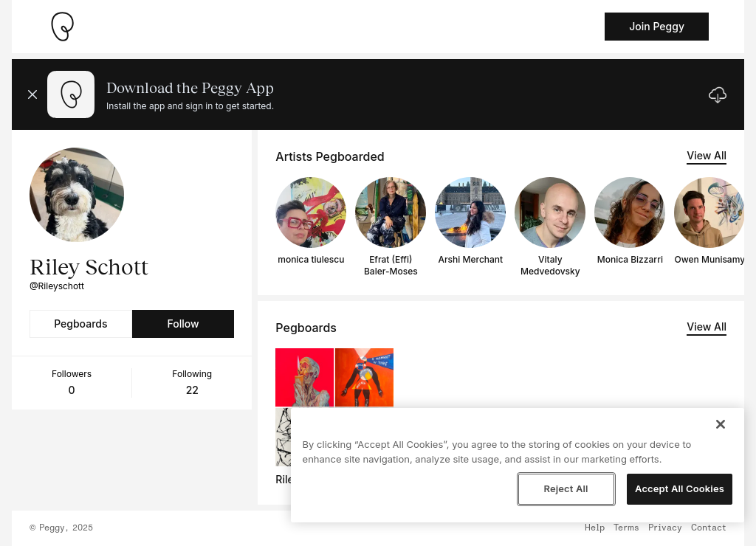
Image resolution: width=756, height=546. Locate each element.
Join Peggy (657, 26)
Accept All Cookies (680, 488)
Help (595, 528)
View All (707, 155)
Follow (183, 324)
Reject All (566, 488)
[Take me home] (62, 27)
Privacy (665, 528)
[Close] (721, 424)
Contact (709, 528)
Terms (626, 528)
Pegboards (80, 324)
